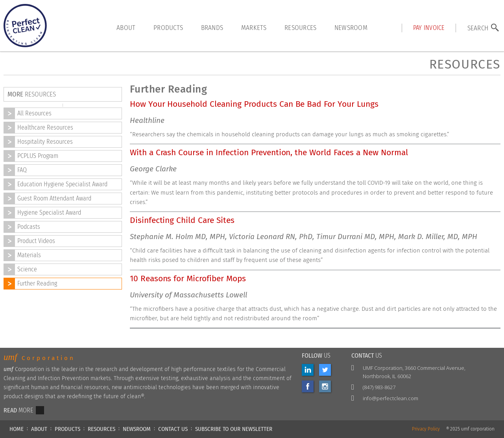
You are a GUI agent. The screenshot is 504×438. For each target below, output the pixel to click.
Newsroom (351, 28)
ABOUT (39, 429)
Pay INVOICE (429, 28)
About (126, 28)
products (168, 28)
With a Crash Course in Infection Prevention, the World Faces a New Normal (269, 153)
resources (300, 28)
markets (254, 28)
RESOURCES (102, 429)
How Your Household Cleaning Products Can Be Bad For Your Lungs (254, 104)
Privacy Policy (426, 429)
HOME (17, 429)
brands (212, 28)
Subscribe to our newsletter (234, 429)
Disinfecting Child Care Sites (182, 220)
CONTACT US (173, 429)
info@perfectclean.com (390, 398)
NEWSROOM (137, 429)
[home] (25, 26)
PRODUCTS (67, 429)
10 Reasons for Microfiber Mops (188, 279)
